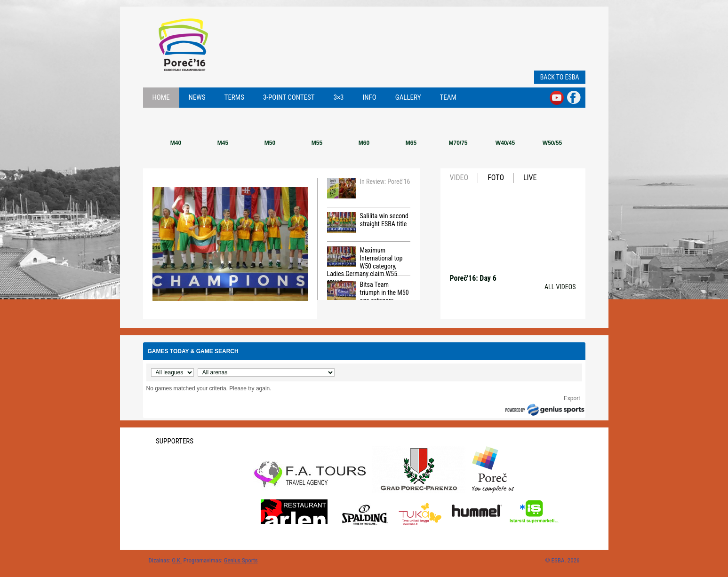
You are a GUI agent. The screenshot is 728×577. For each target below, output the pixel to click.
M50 (270, 143)
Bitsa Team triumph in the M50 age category (368, 292)
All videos (560, 287)
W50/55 (552, 143)
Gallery (408, 97)
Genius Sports (241, 560)
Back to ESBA (560, 77)
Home (161, 97)
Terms (234, 97)
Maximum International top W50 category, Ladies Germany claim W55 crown (365, 261)
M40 (176, 143)
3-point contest (289, 97)
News (197, 97)
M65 (411, 143)
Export (572, 398)
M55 (317, 143)
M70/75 (458, 143)
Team (448, 97)
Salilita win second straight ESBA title (368, 222)
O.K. (177, 560)
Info (370, 97)
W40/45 (505, 143)
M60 (364, 143)
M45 (223, 143)
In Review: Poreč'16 (369, 188)
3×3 (339, 97)
